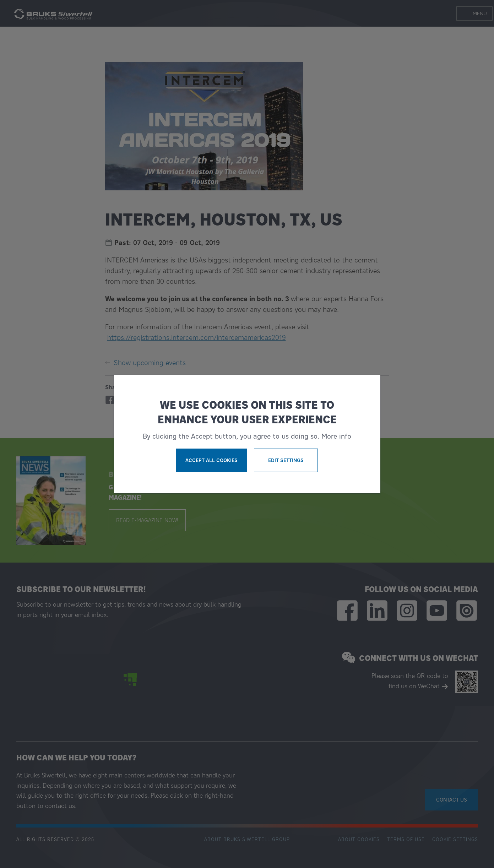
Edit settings (286, 460)
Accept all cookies (211, 460)
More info (336, 436)
